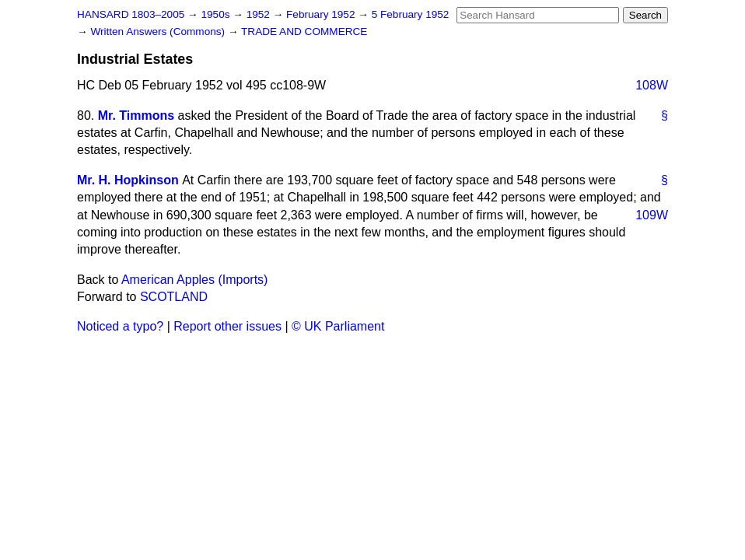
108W (652, 85)
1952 (260, 14)
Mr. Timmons (136, 115)
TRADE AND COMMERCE (304, 31)
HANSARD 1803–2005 (131, 14)
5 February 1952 (411, 14)
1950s (217, 14)
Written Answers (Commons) (159, 31)
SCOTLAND (174, 297)
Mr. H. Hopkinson (128, 180)
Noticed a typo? (120, 326)
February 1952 (322, 14)
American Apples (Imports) (195, 280)
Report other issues (227, 326)
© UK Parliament (338, 326)
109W (652, 215)
